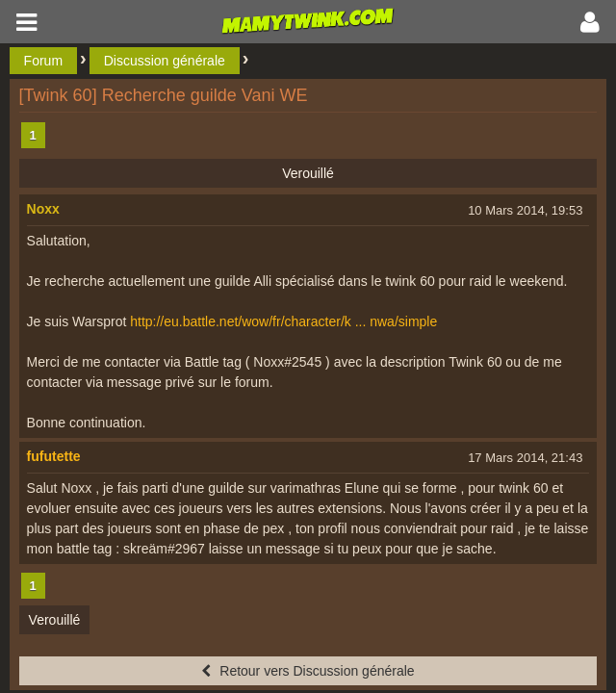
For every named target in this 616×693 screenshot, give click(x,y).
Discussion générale (165, 61)
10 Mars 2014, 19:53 (525, 210)
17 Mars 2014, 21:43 (525, 458)
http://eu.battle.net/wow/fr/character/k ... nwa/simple (283, 321)
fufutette (54, 456)
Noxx (43, 209)
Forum (43, 61)
